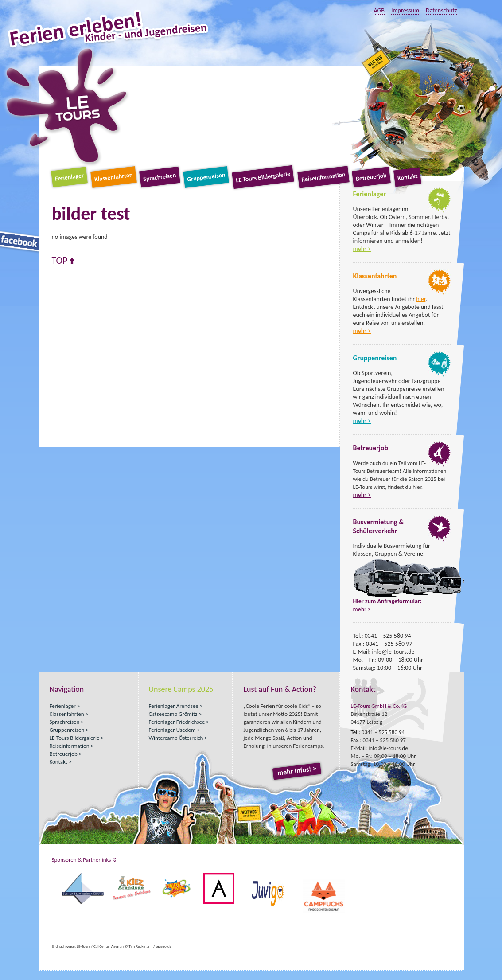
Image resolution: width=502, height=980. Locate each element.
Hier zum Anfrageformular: (387, 601)
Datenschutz (441, 10)
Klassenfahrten (113, 177)
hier (421, 299)
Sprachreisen (160, 177)
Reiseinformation (323, 177)
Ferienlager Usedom (172, 730)
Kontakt (407, 177)
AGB (379, 10)
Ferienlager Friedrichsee (177, 722)
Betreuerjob (372, 177)
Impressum (405, 10)
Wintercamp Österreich (176, 738)
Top (60, 261)
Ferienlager (69, 177)
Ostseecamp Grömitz (173, 714)
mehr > (362, 249)
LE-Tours (66, 106)
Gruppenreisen (206, 177)
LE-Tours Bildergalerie (263, 177)
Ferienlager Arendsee (174, 706)
